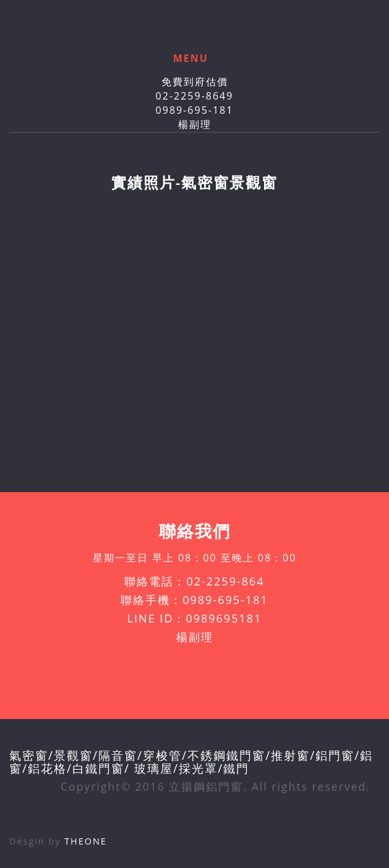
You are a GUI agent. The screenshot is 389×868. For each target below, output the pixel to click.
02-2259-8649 (195, 96)
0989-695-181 (195, 110)
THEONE (86, 841)
